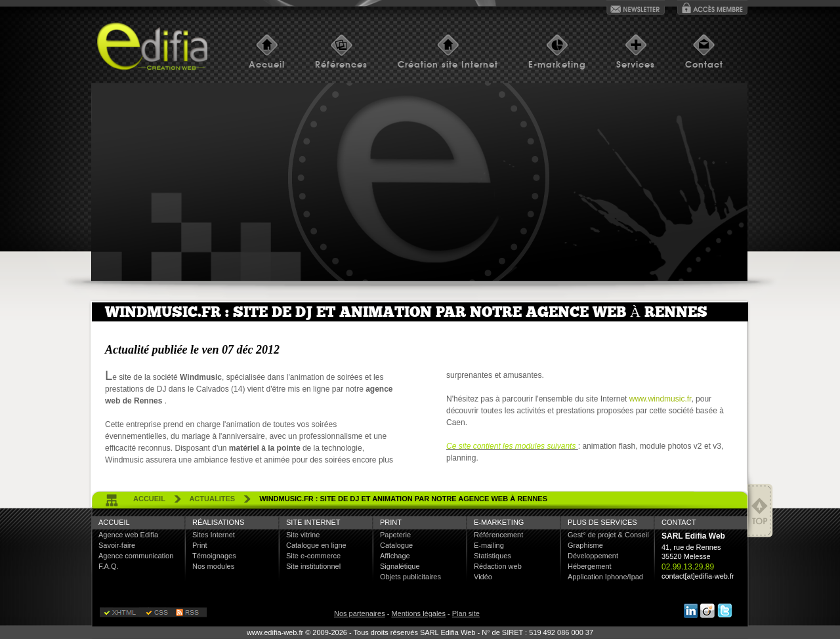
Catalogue (396, 545)
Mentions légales (418, 613)
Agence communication (136, 556)
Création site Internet (448, 65)
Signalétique (400, 566)
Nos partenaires (360, 613)
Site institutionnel (313, 566)
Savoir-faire (117, 545)
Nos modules (213, 566)
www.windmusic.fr (661, 399)
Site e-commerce (313, 556)
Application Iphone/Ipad (605, 577)
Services (636, 65)
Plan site (466, 613)
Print (200, 545)
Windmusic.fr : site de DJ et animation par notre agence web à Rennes (403, 499)
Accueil (267, 65)
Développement (593, 556)
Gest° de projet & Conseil (608, 535)
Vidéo (483, 577)
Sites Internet (214, 535)
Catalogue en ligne (316, 545)
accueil (149, 499)
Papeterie (395, 535)
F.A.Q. (109, 566)
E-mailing (489, 545)
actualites (212, 499)
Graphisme (585, 545)
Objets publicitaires (410, 577)
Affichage (395, 556)
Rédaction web (498, 566)
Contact (704, 65)
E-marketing (557, 65)
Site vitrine (303, 535)
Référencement (498, 535)
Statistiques (493, 556)
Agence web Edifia (128, 535)
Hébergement (590, 566)
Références (341, 65)
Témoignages (214, 556)
